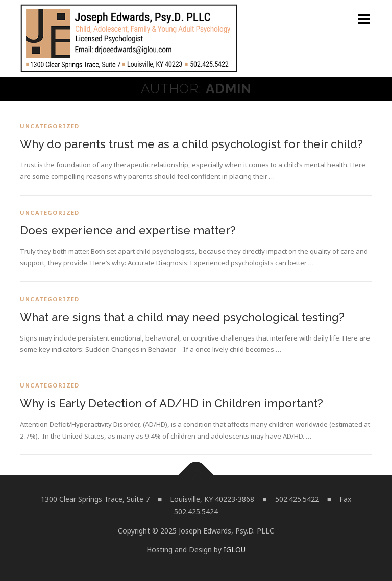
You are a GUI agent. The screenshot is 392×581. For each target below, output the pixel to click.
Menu (364, 19)
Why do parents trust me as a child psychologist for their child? (191, 144)
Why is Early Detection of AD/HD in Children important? (171, 403)
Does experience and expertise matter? (128, 230)
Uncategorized (50, 126)
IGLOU (235, 550)
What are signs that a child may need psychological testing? (182, 317)
